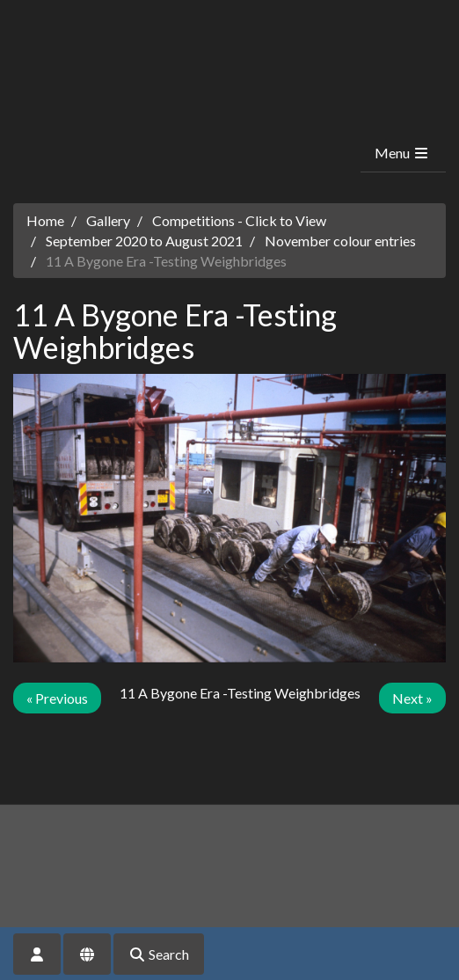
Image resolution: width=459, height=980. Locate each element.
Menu (402, 153)
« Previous (57, 698)
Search (159, 954)
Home (45, 220)
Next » (412, 698)
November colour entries (340, 241)
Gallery (108, 220)
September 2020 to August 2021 (144, 241)
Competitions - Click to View (239, 220)
